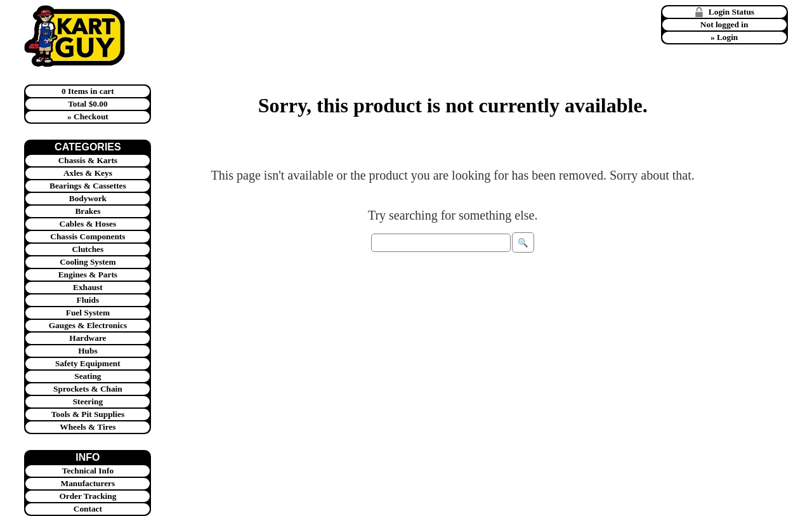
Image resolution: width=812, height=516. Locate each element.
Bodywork (88, 198)
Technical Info (88, 471)
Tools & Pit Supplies (88, 414)
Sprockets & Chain (88, 389)
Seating (88, 376)
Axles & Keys (88, 173)
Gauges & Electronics (88, 325)
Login (727, 37)
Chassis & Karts (88, 160)
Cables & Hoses (88, 224)
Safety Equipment (88, 363)
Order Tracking (88, 496)
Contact (88, 509)
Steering (88, 401)
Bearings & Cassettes (88, 186)
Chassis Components (88, 236)
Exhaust (88, 287)
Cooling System (88, 262)
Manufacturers (88, 483)
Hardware (88, 338)
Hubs (88, 351)
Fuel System (88, 313)
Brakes (88, 211)
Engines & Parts (88, 275)
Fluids (88, 300)
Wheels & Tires (88, 427)
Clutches (88, 249)
